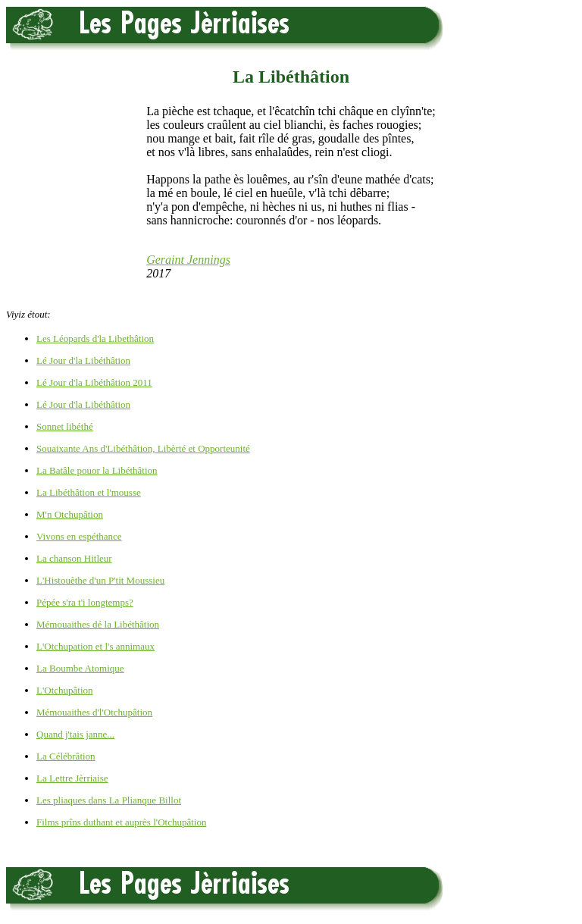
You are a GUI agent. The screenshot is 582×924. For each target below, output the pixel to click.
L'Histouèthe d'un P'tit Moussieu (100, 580)
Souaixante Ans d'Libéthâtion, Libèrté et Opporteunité (143, 448)
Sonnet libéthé (65, 426)
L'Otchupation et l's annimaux (95, 646)
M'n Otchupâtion (70, 514)
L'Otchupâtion (65, 690)
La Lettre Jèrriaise (72, 778)
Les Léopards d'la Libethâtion (95, 338)
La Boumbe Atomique (80, 668)
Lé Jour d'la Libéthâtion (83, 360)
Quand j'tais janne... (75, 734)
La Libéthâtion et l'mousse (89, 492)
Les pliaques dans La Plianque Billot (109, 800)
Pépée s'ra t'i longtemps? (85, 602)
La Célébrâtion (66, 756)
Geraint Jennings (188, 260)
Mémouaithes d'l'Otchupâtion (94, 712)
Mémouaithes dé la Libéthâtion (98, 624)
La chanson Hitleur (74, 558)
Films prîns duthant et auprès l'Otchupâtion (121, 822)
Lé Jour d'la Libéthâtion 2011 (94, 382)
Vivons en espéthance (79, 536)
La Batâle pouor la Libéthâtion (97, 470)
